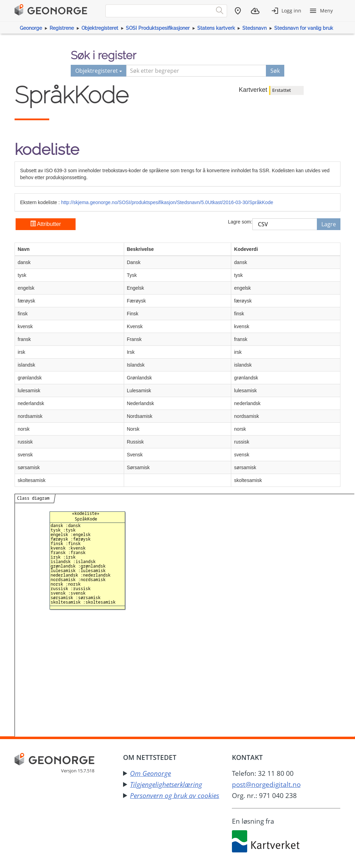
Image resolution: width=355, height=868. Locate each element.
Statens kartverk (216, 28)
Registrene (62, 28)
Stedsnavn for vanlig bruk (304, 28)
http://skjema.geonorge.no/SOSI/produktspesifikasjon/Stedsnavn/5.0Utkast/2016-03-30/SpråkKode (167, 202)
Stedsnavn (254, 28)
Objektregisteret (100, 28)
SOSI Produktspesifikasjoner (158, 28)
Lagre (329, 224)
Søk (275, 71)
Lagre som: (240, 222)
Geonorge (31, 28)
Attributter (46, 224)
